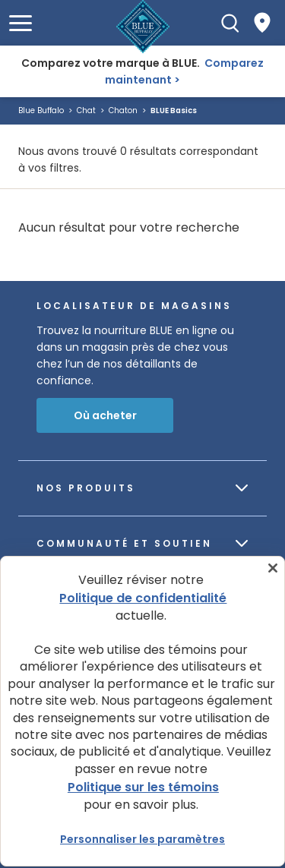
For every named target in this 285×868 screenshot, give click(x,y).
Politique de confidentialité (143, 598)
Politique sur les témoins (143, 787)
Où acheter (105, 415)
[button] (21, 23)
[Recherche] (230, 23)
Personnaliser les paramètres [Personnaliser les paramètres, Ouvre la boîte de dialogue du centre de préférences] (142, 839)
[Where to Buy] (262, 23)
